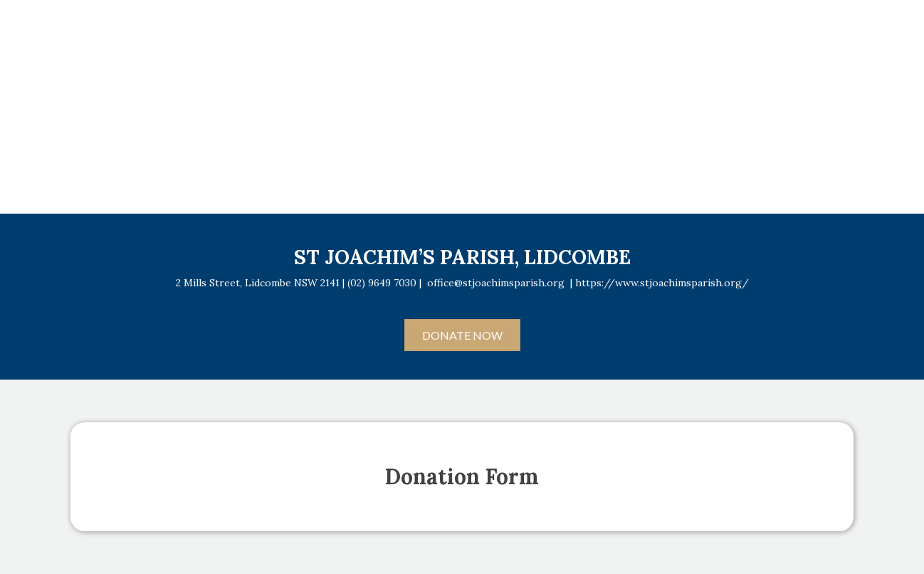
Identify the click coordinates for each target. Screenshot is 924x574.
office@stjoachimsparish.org (496, 283)
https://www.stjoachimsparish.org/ (662, 283)
